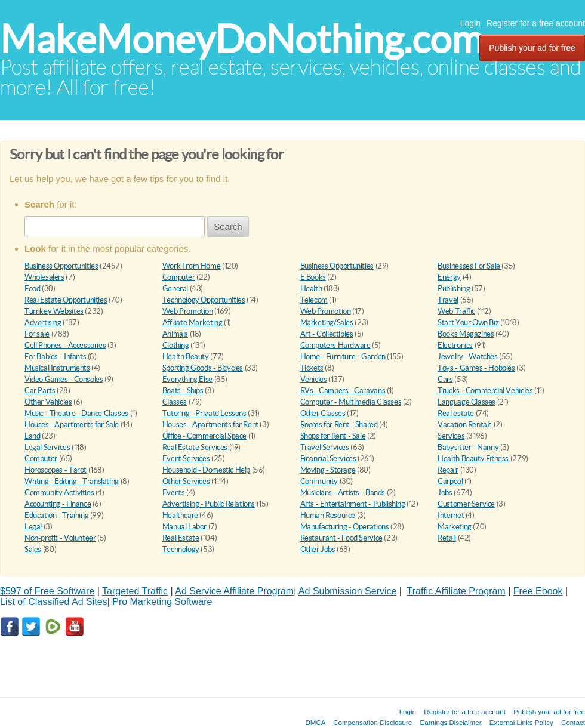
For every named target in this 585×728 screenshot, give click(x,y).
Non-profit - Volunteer (60, 538)
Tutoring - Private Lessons (204, 413)
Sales (33, 549)
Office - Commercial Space (204, 436)
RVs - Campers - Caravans (343, 391)
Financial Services (328, 459)
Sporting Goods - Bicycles (203, 368)
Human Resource (328, 515)
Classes (175, 402)
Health (311, 289)
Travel (448, 300)
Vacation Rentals (465, 425)
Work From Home (192, 266)
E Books (313, 277)
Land (32, 436)
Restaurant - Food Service (341, 538)
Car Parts (40, 391)
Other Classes (323, 413)
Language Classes (467, 402)
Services (451, 436)
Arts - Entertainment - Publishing (353, 504)
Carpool (450, 481)
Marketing (455, 527)
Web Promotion (188, 311)
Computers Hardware (335, 345)
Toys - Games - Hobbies (476, 368)
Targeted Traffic (135, 591)
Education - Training (56, 515)
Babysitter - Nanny (468, 447)
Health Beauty (186, 357)
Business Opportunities (61, 266)
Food (32, 289)
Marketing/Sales (327, 323)
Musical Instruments (57, 368)
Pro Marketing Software (162, 602)
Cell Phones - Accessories (65, 345)
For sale (37, 334)
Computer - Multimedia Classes (351, 402)
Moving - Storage (328, 470)
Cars (445, 379)
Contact (573, 722)
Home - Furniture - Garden (343, 357)
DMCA (315, 722)
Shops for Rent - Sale (333, 436)
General (175, 289)
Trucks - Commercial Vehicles (485, 391)
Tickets (312, 368)
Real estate (456, 413)
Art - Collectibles (327, 334)
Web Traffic (456, 311)
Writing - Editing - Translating (72, 481)
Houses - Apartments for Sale (72, 425)
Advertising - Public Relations (209, 504)
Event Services (186, 459)
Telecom (314, 300)
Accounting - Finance (58, 504)
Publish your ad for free (532, 48)
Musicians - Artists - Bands (343, 493)
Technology (181, 549)
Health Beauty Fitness (473, 459)
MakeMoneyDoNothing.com (241, 39)
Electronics (455, 345)
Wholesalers (44, 277)
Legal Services (47, 447)
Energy (449, 277)
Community (319, 481)
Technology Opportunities (204, 300)
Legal (33, 527)
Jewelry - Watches (467, 357)
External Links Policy (521, 722)
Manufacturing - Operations (345, 527)
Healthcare (180, 515)
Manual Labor (184, 527)
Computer (179, 277)
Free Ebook (538, 591)
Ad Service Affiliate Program (234, 591)
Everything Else (187, 379)
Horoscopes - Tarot (56, 470)
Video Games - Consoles (64, 379)
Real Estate (181, 538)
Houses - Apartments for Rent (210, 425)
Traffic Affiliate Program (456, 591)
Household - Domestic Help (206, 470)
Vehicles (314, 379)
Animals (175, 334)
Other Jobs (318, 549)
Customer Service (466, 504)
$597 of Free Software (47, 591)
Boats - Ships (183, 391)
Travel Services (325, 447)
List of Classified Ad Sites (54, 602)
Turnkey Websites (54, 311)
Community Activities (59, 493)
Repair (448, 470)
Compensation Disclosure (372, 722)
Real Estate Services (195, 447)
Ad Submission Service (348, 591)
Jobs (445, 493)
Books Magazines (466, 334)
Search (228, 226)
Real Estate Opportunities (66, 300)
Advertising (43, 323)
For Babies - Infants (55, 357)
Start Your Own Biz (468, 323)
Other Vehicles (48, 402)
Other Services (186, 481)
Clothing (176, 345)
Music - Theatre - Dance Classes (76, 413)
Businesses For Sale (469, 266)
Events (174, 493)
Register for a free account (536, 23)
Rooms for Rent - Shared (339, 425)
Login (470, 23)
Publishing (454, 289)
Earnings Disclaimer (451, 722)
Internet (451, 515)
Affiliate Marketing (193, 323)
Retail (447, 538)
